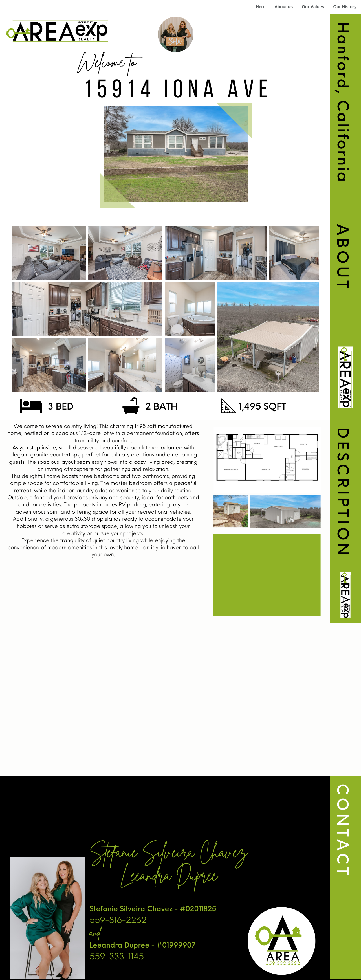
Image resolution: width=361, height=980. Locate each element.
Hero (261, 7)
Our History (345, 7)
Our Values (313, 7)
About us (284, 7)
